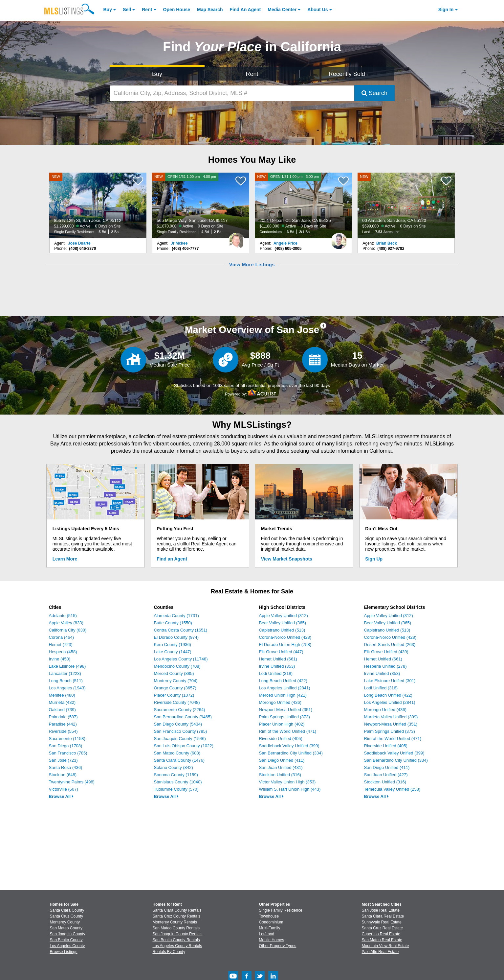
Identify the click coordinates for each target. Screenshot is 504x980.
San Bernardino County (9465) (183, 717)
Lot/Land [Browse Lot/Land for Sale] (267, 934)
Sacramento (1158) (67, 739)
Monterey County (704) (176, 681)
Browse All (61, 796)
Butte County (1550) (173, 623)
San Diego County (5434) (178, 724)
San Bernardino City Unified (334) (291, 753)
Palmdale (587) (63, 717)
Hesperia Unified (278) (385, 666)
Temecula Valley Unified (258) (392, 789)
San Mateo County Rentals (176, 928)
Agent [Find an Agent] (245, 10)
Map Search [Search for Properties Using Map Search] (210, 10)
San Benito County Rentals (176, 940)
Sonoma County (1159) (176, 775)
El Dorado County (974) (176, 637)
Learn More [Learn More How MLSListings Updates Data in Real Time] (65, 559)
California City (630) (68, 630)
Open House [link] (177, 10)
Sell (127, 10)
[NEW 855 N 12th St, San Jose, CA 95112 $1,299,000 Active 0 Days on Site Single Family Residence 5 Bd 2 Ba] (98, 205)
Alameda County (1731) (176, 616)
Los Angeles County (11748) (181, 659)
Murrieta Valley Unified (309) (391, 717)
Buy (108, 10)
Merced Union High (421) (283, 695)
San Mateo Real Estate (382, 940)
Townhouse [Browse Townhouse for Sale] (269, 916)
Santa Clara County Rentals (177, 910)
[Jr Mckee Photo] (236, 238)
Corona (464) (62, 637)
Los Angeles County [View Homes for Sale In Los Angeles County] (67, 946)
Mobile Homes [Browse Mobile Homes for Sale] (272, 940)
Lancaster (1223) (65, 673)
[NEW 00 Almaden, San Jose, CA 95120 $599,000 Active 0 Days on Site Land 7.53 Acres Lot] (406, 205)
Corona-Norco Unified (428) (285, 637)
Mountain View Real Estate (385, 946)
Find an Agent (172, 559)
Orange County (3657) (175, 688)
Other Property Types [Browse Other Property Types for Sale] (278, 946)
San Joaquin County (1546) (180, 739)
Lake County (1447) (173, 652)
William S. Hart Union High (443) (290, 789)
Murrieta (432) (62, 702)
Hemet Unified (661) (278, 659)
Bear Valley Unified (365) (283, 623)
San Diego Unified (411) (282, 760)
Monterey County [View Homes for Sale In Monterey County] (65, 922)
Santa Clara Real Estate (383, 916)
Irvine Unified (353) (277, 666)
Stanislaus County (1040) (178, 782)
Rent (147, 10)
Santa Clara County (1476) (179, 760)
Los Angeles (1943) (67, 688)
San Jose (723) (63, 760)
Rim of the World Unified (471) (288, 731)
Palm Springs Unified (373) (285, 717)
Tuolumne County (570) (176, 789)
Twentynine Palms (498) (72, 782)
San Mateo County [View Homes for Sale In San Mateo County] (66, 928)
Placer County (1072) (174, 695)
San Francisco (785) (68, 753)
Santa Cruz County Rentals (176, 916)
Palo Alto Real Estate (380, 952)
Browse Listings (64, 952)
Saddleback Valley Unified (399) (289, 746)
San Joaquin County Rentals (178, 934)
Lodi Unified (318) (276, 673)
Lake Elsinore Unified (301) (390, 681)
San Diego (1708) (66, 746)
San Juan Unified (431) (281, 767)
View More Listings (252, 265)
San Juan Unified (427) (386, 775)
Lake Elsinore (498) (67, 666)
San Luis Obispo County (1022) (184, 746)
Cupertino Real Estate (381, 934)
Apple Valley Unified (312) (284, 616)
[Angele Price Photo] (339, 238)
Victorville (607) (64, 789)
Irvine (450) (60, 659)
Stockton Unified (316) (280, 775)
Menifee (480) (62, 695)
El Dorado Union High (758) (285, 645)
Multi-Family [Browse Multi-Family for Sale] (270, 928)
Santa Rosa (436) (66, 767)
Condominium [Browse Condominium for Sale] (271, 922)
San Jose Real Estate (381, 910)
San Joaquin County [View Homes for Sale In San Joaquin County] (68, 934)
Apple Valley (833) (66, 623)
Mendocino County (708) (177, 666)
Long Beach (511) (66, 681)
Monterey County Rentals (175, 922)
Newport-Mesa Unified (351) (286, 710)
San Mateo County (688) (177, 753)
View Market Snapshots (287, 559)
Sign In (446, 10)
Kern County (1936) (173, 645)
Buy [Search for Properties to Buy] (157, 74)
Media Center (282, 10)
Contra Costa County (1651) (181, 630)
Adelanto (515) (63, 616)
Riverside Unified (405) (281, 739)
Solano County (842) (174, 767)
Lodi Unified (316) (381, 688)
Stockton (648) (63, 775)
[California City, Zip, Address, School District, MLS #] (232, 93)
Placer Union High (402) (282, 724)
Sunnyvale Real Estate (382, 922)
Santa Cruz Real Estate (382, 928)
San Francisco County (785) (181, 731)
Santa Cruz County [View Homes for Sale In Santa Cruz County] (66, 916)
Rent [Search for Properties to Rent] (252, 74)
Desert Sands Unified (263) (390, 645)
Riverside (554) (63, 731)
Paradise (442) (63, 724)
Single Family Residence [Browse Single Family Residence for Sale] (281, 910)
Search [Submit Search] (374, 93)
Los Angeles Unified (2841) (285, 688)
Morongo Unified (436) (280, 702)
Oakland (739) (62, 710)
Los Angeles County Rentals (177, 946)
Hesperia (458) (63, 652)
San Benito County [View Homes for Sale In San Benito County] (66, 940)
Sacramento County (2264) (180, 710)
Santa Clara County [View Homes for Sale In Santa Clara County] (67, 910)
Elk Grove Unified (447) (281, 652)
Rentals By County (169, 952)
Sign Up (374, 559)
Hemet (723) (61, 645)
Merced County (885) (174, 673)
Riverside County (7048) (177, 702)
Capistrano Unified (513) (282, 630)
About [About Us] (318, 10)
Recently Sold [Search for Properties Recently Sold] (347, 74)
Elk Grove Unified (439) (386, 652)
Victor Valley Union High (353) (287, 782)
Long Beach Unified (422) (283, 681)
